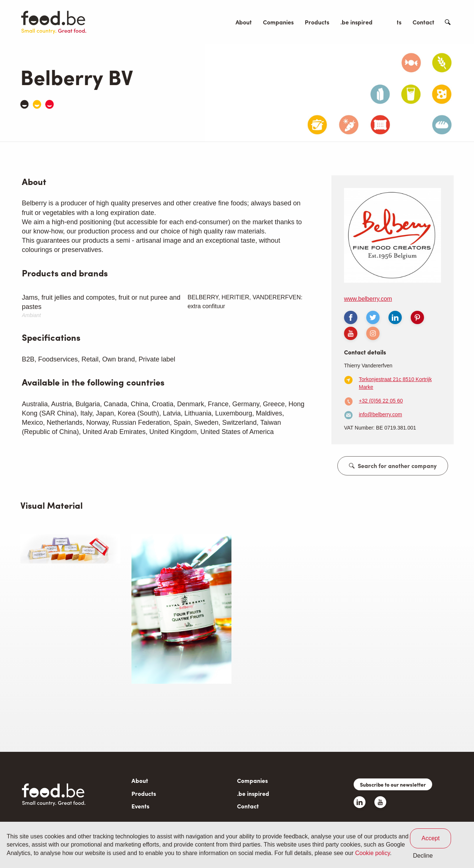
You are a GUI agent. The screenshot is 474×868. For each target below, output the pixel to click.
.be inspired (356, 22)
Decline (423, 856)
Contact (423, 22)
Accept (430, 838)
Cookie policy (373, 853)
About (244, 22)
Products (317, 22)
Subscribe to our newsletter (393, 784)
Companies (278, 22)
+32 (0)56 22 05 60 (381, 401)
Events (393, 22)
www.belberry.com (368, 299)
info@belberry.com (380, 414)
